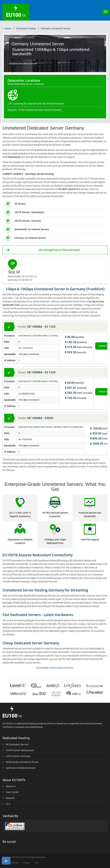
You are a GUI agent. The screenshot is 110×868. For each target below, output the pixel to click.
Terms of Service (11, 863)
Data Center (12, 792)
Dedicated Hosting (26, 28)
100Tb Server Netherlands (20, 750)
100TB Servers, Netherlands (29, 212)
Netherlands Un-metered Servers (32, 229)
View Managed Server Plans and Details (59, 250)
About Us (11, 786)
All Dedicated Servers (17, 744)
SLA (8, 804)
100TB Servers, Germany (28, 221)
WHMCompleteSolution (61, 668)
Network (10, 798)
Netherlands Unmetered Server (22, 762)
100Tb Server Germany (18, 756)
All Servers (20, 204)
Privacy (27, 863)
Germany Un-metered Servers (30, 238)
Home (8, 28)
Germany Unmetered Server (21, 768)
